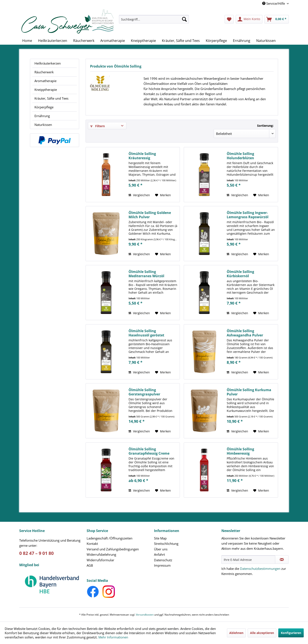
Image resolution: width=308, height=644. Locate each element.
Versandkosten (145, 615)
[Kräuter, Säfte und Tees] (181, 41)
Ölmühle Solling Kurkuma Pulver (249, 392)
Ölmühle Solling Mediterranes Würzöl (146, 274)
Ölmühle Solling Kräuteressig (142, 156)
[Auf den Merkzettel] (163, 195)
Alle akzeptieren (262, 633)
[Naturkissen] (266, 41)
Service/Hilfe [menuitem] (274, 3)
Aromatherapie (45, 81)
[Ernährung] (242, 41)
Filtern (98, 126)
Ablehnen (236, 633)
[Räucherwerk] (84, 41)
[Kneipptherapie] (143, 41)
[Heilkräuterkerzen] (53, 41)
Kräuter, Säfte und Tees (51, 98)
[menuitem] (154, 21)
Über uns (161, 549)
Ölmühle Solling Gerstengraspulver (144, 392)
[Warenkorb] (277, 19)
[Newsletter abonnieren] (282, 560)
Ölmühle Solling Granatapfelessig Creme (149, 451)
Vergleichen (139, 195)
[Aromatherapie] (113, 41)
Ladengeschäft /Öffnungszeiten (110, 538)
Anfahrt (159, 554)
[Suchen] (184, 19)
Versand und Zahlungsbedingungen (113, 549)
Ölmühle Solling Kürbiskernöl (240, 274)
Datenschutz (163, 560)
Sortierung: (265, 126)
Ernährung (42, 116)
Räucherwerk (44, 72)
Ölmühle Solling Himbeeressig (240, 451)
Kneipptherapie (46, 90)
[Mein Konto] (249, 19)
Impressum (162, 565)
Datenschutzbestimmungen (260, 569)
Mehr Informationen (113, 637)
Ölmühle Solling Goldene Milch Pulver (150, 215)
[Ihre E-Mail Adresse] (248, 560)
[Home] (27, 41)
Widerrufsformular (100, 560)
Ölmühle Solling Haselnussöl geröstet (146, 333)
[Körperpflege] (216, 41)
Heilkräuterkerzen (48, 63)
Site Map (160, 538)
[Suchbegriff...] (154, 19)
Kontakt (92, 544)
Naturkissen (43, 125)
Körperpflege (44, 107)
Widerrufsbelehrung (101, 554)
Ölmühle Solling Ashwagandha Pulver (245, 333)
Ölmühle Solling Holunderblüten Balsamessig (240, 156)
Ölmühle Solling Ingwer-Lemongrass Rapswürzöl (248, 215)
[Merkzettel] (229, 19)
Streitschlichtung (166, 544)
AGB (90, 565)
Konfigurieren (291, 633)
